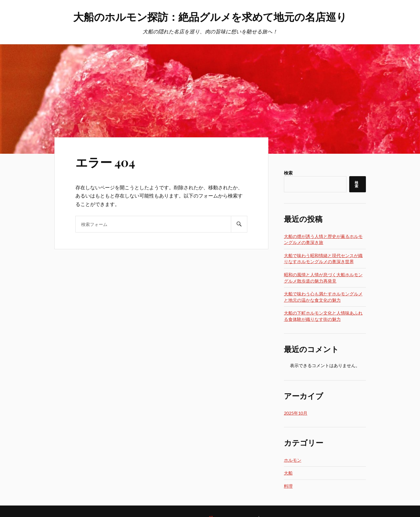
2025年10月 (296, 413)
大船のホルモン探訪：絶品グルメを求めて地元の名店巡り (210, 17)
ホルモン (293, 460)
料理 (288, 486)
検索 (288, 173)
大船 (288, 473)
